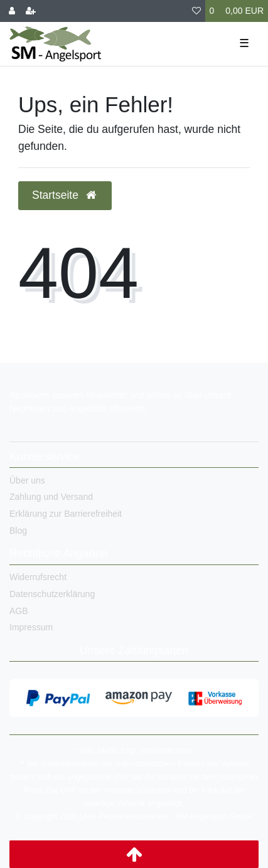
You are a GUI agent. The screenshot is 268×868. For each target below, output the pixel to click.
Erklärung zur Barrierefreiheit (66, 514)
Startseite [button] (65, 195)
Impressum (31, 627)
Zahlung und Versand (51, 497)
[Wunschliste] (196, 11)
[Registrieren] (31, 11)
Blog (18, 531)
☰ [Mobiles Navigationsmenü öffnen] (244, 43)
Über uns (27, 480)
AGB (19, 611)
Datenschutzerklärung (52, 594)
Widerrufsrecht (38, 577)
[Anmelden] (12, 11)
